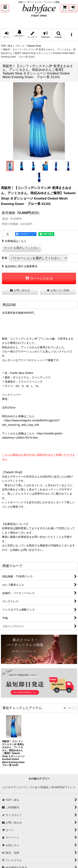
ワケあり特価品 (39, 787)
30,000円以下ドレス (63, 787)
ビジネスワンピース (15, 787)
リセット (70, 708)
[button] (5, 8)
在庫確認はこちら (14, 241)
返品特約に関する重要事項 (20, 266)
